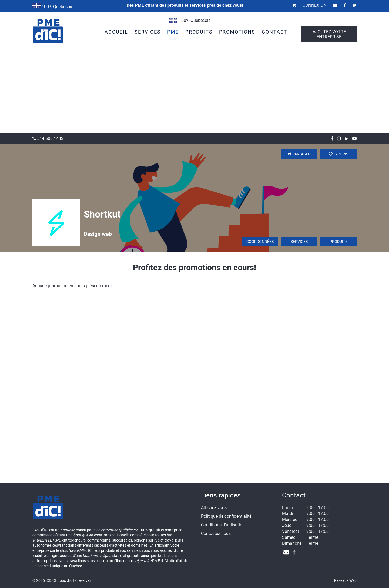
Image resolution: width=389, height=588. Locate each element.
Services (299, 242)
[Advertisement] (194, 93)
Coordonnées (260, 242)
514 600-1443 (48, 138)
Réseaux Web (345, 580)
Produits (338, 242)
